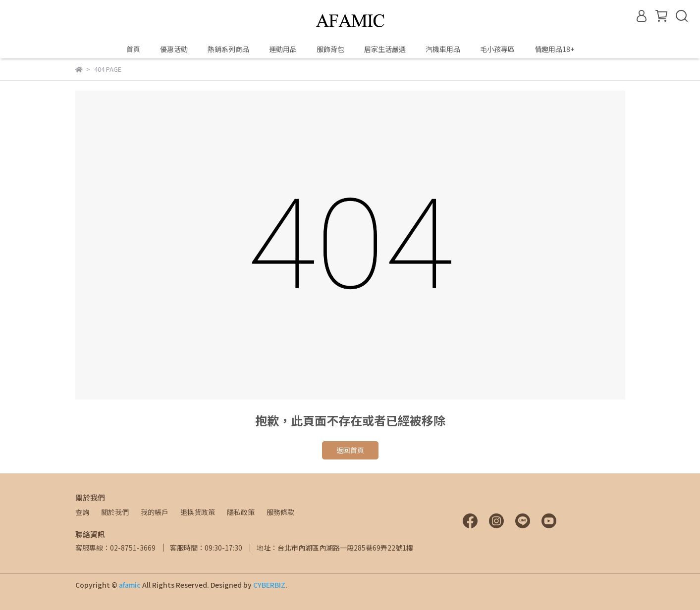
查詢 (82, 512)
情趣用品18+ (554, 49)
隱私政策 (241, 512)
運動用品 (283, 49)
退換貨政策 (198, 512)
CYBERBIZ (269, 585)
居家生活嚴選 (385, 49)
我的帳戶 (155, 512)
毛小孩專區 (497, 49)
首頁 (133, 49)
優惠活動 (174, 49)
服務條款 (280, 512)
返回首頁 (350, 450)
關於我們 (115, 512)
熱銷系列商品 (228, 49)
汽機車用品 (443, 49)
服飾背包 (330, 49)
